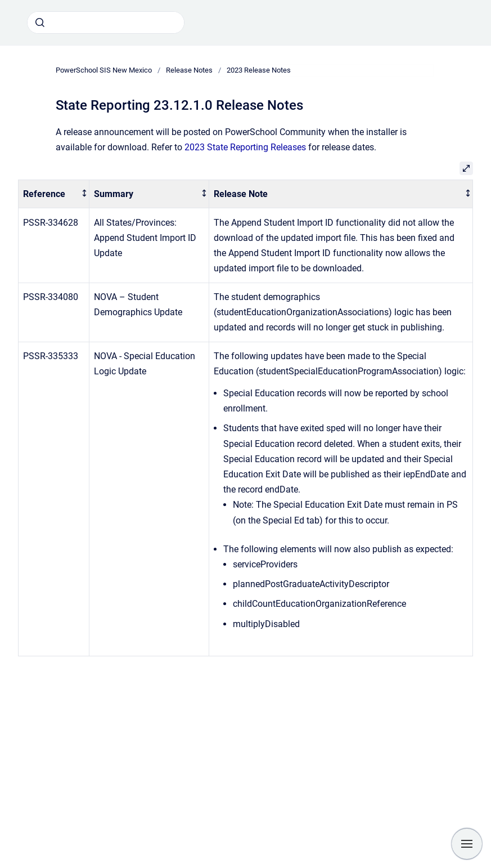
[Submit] (40, 23)
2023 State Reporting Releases (245, 147)
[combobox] (106, 23)
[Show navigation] (467, 844)
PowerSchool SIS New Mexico (104, 70)
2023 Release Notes (259, 70)
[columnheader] (54, 194)
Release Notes (189, 70)
